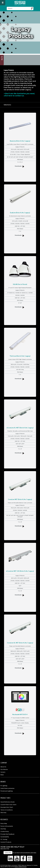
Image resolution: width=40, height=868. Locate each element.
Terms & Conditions (7, 810)
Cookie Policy (5, 831)
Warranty (3, 813)
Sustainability (5, 837)
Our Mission (4, 769)
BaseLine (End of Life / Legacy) (20, 141)
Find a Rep (4, 824)
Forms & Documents (7, 826)
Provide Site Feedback (7, 834)
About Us (3, 767)
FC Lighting (4, 786)
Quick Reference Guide (8, 802)
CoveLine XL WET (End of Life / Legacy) (20, 643)
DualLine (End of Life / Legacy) (20, 213)
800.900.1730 (5, 849)
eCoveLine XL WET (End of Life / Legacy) (20, 428)
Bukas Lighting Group (21, 867)
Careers (3, 772)
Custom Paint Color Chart (8, 805)
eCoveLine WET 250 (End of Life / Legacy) (20, 571)
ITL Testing (4, 839)
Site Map (3, 829)
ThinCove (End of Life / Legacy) (20, 356)
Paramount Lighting (7, 791)
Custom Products (6, 842)
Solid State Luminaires (7, 788)
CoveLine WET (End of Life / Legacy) (20, 499)
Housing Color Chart (7, 807)
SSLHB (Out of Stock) (20, 284)
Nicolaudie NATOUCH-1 (20, 714)
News (2, 775)
